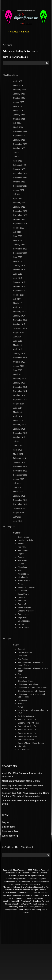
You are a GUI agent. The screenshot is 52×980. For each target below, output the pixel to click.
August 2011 (19, 513)
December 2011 (20, 500)
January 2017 (19, 316)
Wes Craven (23, 628)
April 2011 (18, 521)
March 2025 (18, 111)
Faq (20, 674)
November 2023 (20, 132)
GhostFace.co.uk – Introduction (31, 691)
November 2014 (20, 391)
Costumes (22, 656)
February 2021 (19, 203)
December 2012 (20, 467)
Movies (21, 704)
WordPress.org (10, 836)
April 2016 (18, 349)
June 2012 (18, 488)
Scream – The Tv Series (28, 723)
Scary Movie (23, 594)
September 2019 (20, 253)
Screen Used (24, 614)
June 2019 (18, 257)
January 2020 (19, 245)
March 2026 (18, 85)
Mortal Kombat (24, 581)
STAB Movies (24, 750)
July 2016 (17, 337)
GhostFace (23, 567)
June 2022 (18, 157)
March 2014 (18, 421)
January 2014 (19, 429)
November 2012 (20, 471)
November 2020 (20, 215)
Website (21, 624)
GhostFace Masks (26, 681)
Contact (21, 649)
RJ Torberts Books (26, 716)
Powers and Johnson (27, 587)
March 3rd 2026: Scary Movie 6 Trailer (22, 781)
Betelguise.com (11, 909)
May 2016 (17, 345)
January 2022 (19, 169)
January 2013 (19, 462)
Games (21, 564)
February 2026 (19, 90)
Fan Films (22, 547)
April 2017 (18, 307)
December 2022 (20, 144)
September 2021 (20, 186)
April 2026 (18, 81)
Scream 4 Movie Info (27, 733)
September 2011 (20, 508)
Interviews (22, 700)
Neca (20, 584)
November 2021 (20, 178)
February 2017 (19, 312)
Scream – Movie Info (27, 720)
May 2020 (17, 240)
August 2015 (19, 366)
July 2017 (17, 299)
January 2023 (19, 140)
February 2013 (19, 458)
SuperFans (23, 617)
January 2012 (19, 496)
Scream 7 (22, 604)
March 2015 (18, 374)
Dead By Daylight (25, 540)
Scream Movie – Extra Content (31, 743)
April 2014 (18, 416)
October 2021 (19, 182)
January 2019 (19, 266)
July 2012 (17, 483)
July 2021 (17, 194)
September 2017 (20, 291)
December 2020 (20, 211)
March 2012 (18, 492)
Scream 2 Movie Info (27, 726)
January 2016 (19, 354)
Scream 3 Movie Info (27, 730)
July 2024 (17, 123)
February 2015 (19, 379)
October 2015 (19, 362)
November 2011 (20, 504)
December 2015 (20, 358)
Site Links (22, 746)
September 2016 (20, 328)
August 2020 (19, 228)
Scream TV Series (26, 611)
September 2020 (20, 224)
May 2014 (17, 412)
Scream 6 (22, 601)
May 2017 (17, 303)
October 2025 (19, 98)
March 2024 (18, 127)
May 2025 (17, 106)
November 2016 (20, 320)
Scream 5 (22, 597)
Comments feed (10, 831)
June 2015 (18, 370)
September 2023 (20, 136)
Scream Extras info (26, 740)
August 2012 (19, 479)
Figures (21, 554)
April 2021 (18, 199)
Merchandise (24, 577)
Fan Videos (23, 550)
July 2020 (17, 232)
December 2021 (20, 173)
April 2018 (18, 278)
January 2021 (19, 207)
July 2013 (17, 441)
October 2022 (19, 148)
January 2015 (19, 383)
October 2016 (19, 324)
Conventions (23, 537)
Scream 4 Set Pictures (28, 736)
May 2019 (17, 261)
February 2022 (19, 165)
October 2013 (19, 437)
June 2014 (18, 408)
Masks (21, 571)
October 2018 (19, 270)
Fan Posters (23, 659)
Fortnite (21, 557)
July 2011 (17, 517)
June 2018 (18, 274)
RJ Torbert (22, 591)
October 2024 (19, 119)
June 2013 (18, 446)
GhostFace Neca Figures (29, 684)
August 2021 (19, 190)
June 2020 (18, 236)
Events (21, 544)
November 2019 (20, 249)
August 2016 (19, 333)
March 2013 (18, 454)
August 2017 (19, 295)
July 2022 (17, 152)
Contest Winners (25, 652)
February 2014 (19, 425)
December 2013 (20, 433)
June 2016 (18, 341)
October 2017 (19, 287)
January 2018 (19, 282)
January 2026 (19, 94)
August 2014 (19, 404)
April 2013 (18, 450)
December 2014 (20, 387)
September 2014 (20, 400)
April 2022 (18, 161)
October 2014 (19, 395)
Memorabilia (23, 574)
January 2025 (19, 115)
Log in (5, 822)
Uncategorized (24, 621)
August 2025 (19, 102)
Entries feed (8, 827)
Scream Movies (25, 607)
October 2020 (19, 220)
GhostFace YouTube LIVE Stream (32, 688)
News (20, 707)
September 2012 (20, 475)
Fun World (22, 560)
